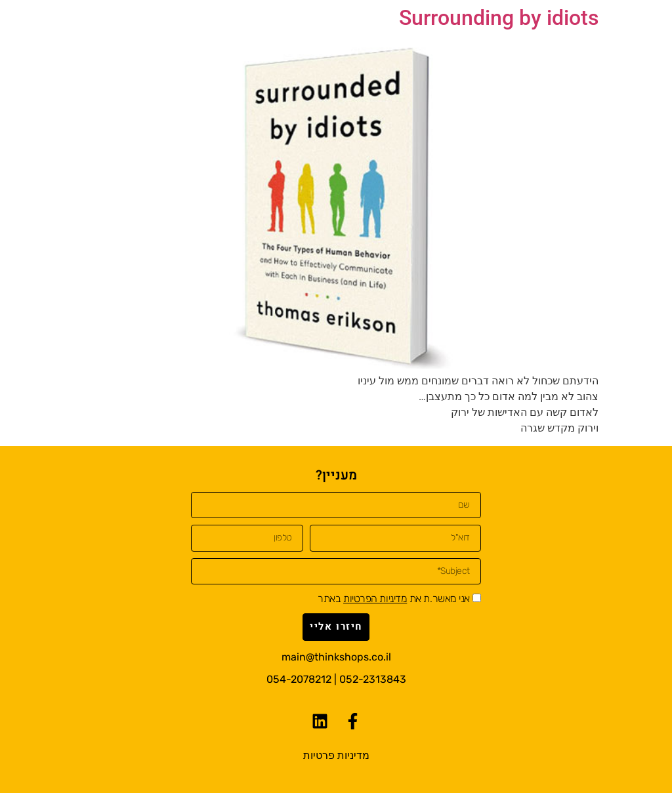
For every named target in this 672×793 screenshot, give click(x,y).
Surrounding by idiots (499, 18)
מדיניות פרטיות (336, 755)
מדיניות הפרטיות (375, 599)
